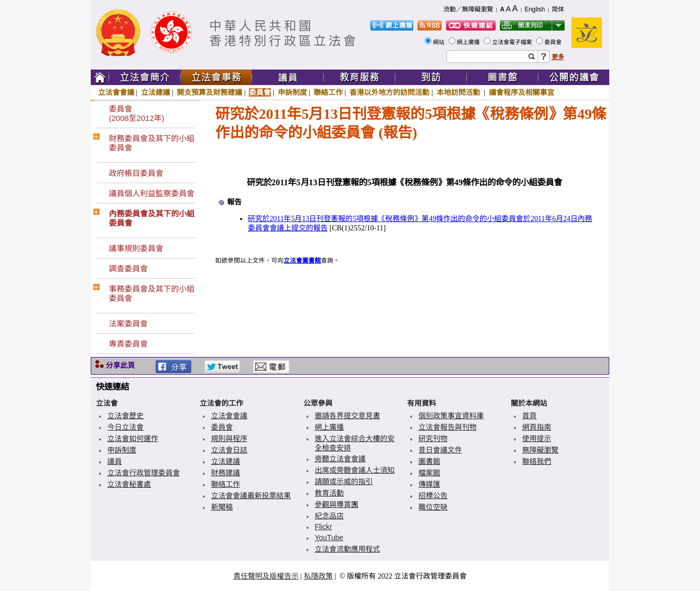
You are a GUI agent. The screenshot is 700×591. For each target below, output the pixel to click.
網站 (439, 42)
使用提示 (537, 438)
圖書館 (429, 461)
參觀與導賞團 (337, 504)
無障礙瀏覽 (540, 450)
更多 (558, 57)
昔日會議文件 (440, 450)
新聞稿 (222, 507)
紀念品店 (329, 516)
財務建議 (226, 473)
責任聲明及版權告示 (266, 576)
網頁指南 (537, 427)
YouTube (329, 538)
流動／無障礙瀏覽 (468, 9)
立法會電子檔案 (513, 42)
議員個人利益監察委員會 (152, 193)
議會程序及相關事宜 (522, 92)
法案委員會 (128, 324)
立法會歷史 (125, 416)
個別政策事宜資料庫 (451, 416)
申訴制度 (292, 92)
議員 (115, 461)
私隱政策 (318, 576)
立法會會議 (116, 92)
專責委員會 (128, 344)
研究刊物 (433, 438)
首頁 (529, 416)
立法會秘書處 (129, 484)
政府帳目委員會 (136, 173)
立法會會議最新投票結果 (251, 496)
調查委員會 (128, 269)
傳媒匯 (429, 484)
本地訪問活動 (459, 92)
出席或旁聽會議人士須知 (355, 470)
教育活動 (329, 493)
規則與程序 (229, 438)
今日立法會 (125, 427)
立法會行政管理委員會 (144, 473)
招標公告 (433, 496)
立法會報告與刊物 (447, 427)
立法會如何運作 (133, 438)
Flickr (323, 527)
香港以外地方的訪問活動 (389, 92)
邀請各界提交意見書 (347, 416)
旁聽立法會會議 (340, 459)
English (535, 9)
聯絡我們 (537, 461)
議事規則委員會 (136, 248)
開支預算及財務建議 (209, 92)
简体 (558, 9)
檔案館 (429, 473)
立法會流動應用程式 (347, 549)
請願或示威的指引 (344, 482)
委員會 (554, 42)
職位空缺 (433, 507)
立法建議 (156, 92)
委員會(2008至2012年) (137, 113)
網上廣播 (469, 42)
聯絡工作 (328, 92)
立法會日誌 (229, 450)
